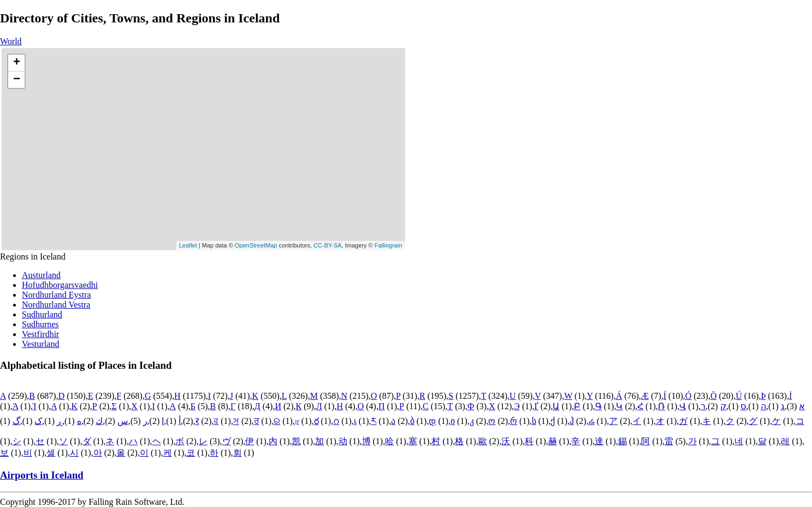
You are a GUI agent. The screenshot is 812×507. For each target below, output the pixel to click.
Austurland (41, 275)
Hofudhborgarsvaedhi (60, 285)
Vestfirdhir (40, 334)
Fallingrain (389, 245)
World (11, 41)
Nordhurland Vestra (56, 305)
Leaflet (188, 245)
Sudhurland (42, 314)
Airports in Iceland (42, 475)
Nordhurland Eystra (57, 295)
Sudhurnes (40, 324)
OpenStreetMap (256, 245)
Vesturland (40, 344)
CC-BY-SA (328, 245)
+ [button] (17, 63)
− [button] (17, 80)
